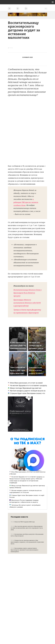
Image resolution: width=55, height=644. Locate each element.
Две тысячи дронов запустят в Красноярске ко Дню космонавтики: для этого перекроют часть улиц (27, 531)
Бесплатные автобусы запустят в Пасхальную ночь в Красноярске (27, 538)
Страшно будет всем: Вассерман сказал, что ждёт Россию (27, 499)
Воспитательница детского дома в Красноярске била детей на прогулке (27, 293)
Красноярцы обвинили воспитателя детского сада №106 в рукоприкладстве (25, 303)
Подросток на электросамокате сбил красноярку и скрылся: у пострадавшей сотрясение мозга (27, 545)
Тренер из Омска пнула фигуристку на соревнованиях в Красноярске (27, 313)
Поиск (45, 8)
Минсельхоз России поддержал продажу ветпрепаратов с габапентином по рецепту (24, 504)
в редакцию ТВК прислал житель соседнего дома (27, 202)
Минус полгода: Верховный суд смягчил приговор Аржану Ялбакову (27, 490)
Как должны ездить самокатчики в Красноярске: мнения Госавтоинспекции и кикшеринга (24, 553)
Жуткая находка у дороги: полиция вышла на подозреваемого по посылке (25, 494)
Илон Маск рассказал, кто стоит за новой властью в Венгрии (27, 476)
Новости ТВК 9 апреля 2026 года (23, 525)
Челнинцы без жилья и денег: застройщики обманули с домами (25, 509)
